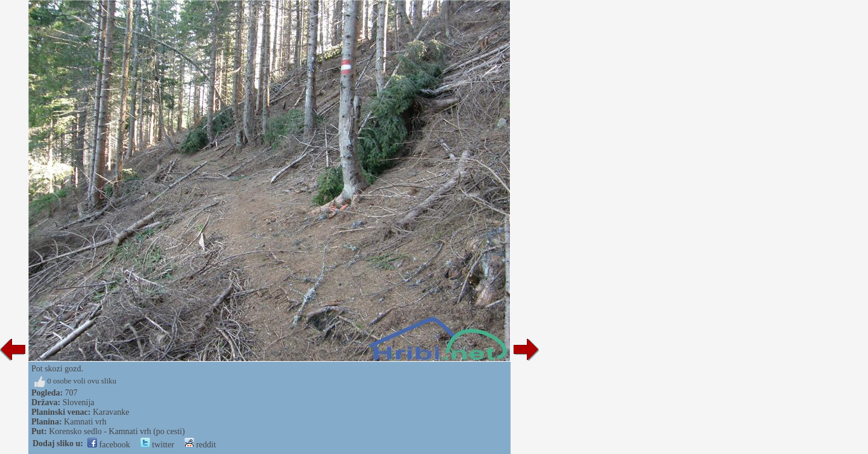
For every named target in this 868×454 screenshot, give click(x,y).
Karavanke (111, 412)
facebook (109, 445)
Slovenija (79, 402)
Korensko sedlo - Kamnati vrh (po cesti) (117, 431)
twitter (157, 445)
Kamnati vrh (85, 422)
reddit (200, 445)
